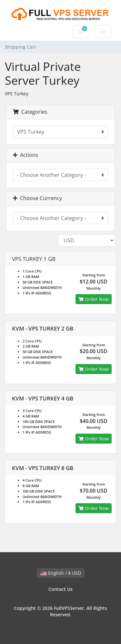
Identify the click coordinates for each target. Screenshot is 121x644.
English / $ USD (61, 573)
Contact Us (60, 589)
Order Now (94, 299)
